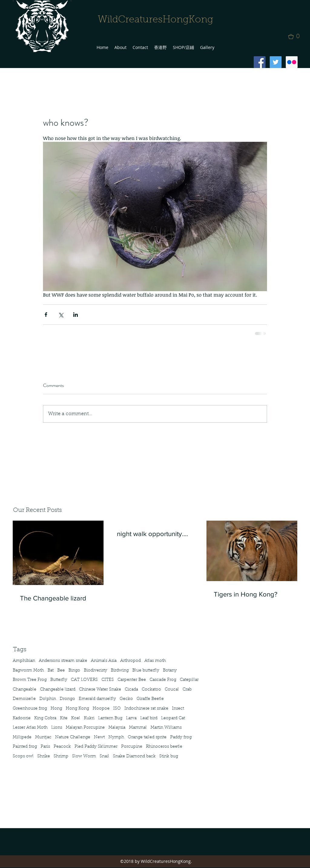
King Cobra (45, 718)
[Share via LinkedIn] (76, 315)
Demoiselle (24, 699)
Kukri (89, 718)
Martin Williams (166, 728)
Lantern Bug (110, 718)
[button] (296, 37)
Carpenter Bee (132, 680)
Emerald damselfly (97, 699)
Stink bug (169, 756)
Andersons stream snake (63, 661)
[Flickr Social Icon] (292, 62)
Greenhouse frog (30, 709)
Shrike (44, 756)
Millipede (22, 737)
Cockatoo (151, 690)
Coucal (172, 690)
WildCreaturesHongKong (155, 20)
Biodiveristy (96, 671)
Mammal (138, 728)
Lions (57, 728)
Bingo (74, 671)
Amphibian (24, 661)
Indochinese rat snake (146, 709)
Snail (104, 756)
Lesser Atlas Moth (30, 728)
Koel (76, 718)
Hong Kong (77, 709)
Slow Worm (84, 756)
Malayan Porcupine (85, 728)
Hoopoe (101, 709)
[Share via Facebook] (46, 315)
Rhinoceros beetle (164, 747)
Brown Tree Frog (30, 680)
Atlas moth (155, 661)
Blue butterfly (146, 671)
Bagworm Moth (28, 671)
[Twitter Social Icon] (276, 62)
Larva (131, 718)
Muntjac (43, 737)
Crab (187, 690)
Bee (61, 671)
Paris (45, 747)
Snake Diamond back (134, 756)
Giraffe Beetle (150, 699)
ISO (117, 709)
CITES (108, 680)
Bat (51, 671)
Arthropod (130, 661)
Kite (64, 718)
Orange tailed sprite (147, 737)
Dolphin (48, 699)
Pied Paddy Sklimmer (96, 747)
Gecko (126, 699)
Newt (99, 737)
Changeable (25, 690)
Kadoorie (22, 718)
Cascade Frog (163, 680)
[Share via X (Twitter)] (61, 315)
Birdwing (120, 671)
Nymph (116, 737)
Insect (178, 709)
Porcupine (132, 747)
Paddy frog (181, 737)
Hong (56, 709)
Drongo (67, 699)
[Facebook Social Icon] (260, 62)
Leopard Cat (173, 718)
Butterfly (59, 680)
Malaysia (117, 728)
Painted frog (25, 747)
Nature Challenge (73, 737)
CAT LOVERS (84, 680)
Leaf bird (149, 718)
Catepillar (189, 680)
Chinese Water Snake (100, 690)
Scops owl (23, 756)
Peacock (62, 747)
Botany (170, 671)
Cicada (131, 690)
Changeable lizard (58, 690)
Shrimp (61, 756)
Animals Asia (104, 661)
